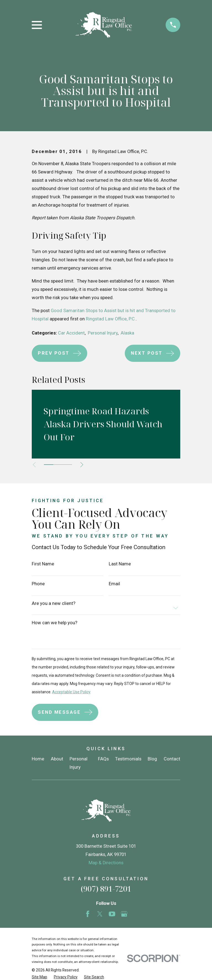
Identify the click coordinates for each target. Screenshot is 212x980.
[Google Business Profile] (124, 914)
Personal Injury (103, 333)
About (57, 759)
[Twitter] (100, 914)
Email (114, 584)
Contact (172, 759)
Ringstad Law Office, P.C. (111, 319)
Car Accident (71, 333)
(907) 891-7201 (106, 889)
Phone (38, 584)
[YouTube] (112, 914)
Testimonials (128, 759)
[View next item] (84, 465)
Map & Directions (106, 863)
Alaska (127, 333)
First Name (43, 564)
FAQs (103, 759)
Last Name (120, 564)
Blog (152, 759)
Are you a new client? (54, 604)
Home (38, 759)
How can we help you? (55, 623)
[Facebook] (88, 914)
